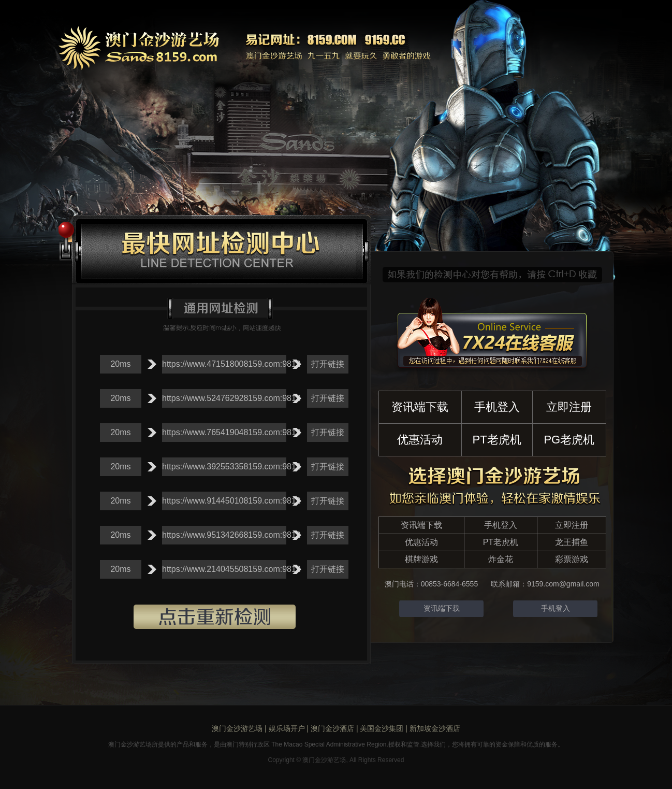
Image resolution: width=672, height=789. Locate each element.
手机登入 (497, 407)
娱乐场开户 (287, 728)
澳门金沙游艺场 (237, 728)
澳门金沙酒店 (332, 728)
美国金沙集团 (382, 728)
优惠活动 (420, 440)
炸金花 (501, 559)
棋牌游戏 (421, 559)
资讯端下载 (420, 407)
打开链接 (328, 364)
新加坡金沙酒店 (435, 728)
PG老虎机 (569, 440)
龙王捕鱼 (572, 542)
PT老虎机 (497, 440)
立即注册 (569, 407)
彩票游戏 (572, 559)
